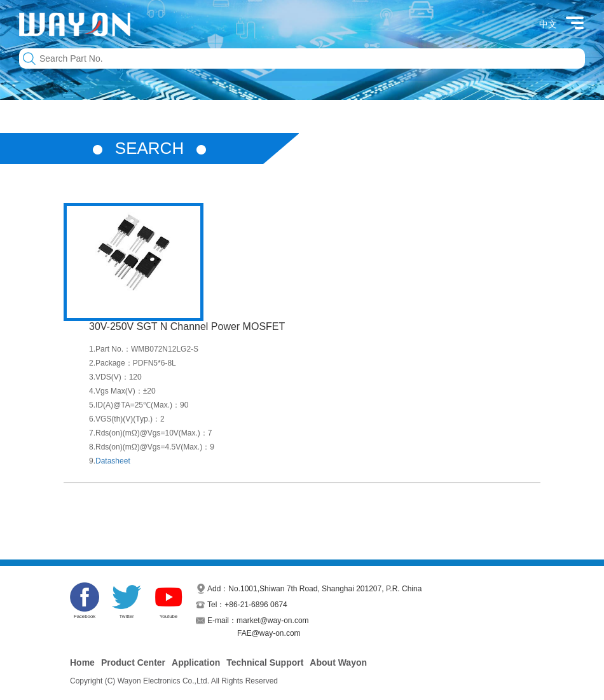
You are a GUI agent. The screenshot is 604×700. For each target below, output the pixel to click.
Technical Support (265, 662)
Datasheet (113, 461)
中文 (548, 24)
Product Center (133, 662)
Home (82, 662)
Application (196, 662)
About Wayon (338, 662)
